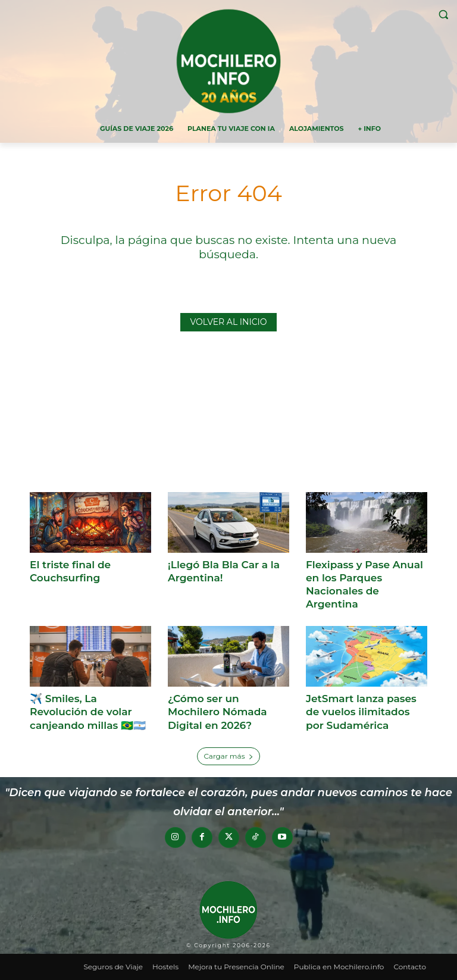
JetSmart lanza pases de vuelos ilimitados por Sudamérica (361, 712)
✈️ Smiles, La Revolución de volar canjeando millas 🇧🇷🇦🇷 (88, 712)
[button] (443, 15)
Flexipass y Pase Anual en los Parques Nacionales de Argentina (364, 584)
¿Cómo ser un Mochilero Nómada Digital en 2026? (217, 712)
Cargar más (228, 756)
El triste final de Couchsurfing (70, 571)
